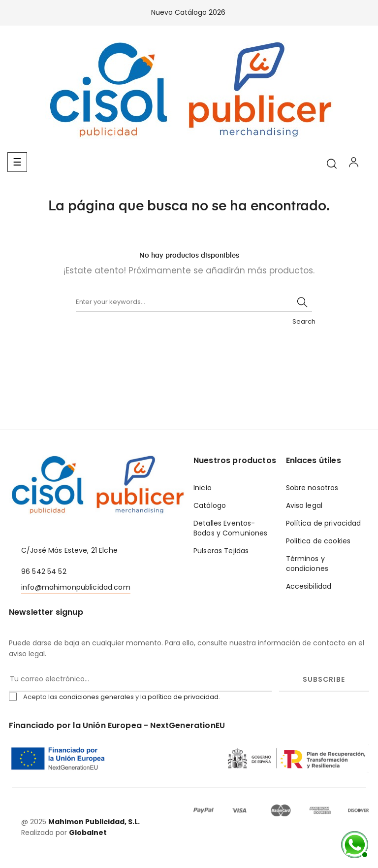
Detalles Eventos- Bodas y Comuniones (231, 528)
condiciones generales (96, 697)
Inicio (203, 488)
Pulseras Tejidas (221, 551)
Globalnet (88, 833)
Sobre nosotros (312, 488)
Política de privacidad (324, 523)
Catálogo (210, 505)
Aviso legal (304, 505)
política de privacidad (183, 697)
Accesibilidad (309, 586)
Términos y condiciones (307, 564)
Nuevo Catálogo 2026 (189, 12)
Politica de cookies (318, 541)
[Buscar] (194, 302)
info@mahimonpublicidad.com (76, 587)
